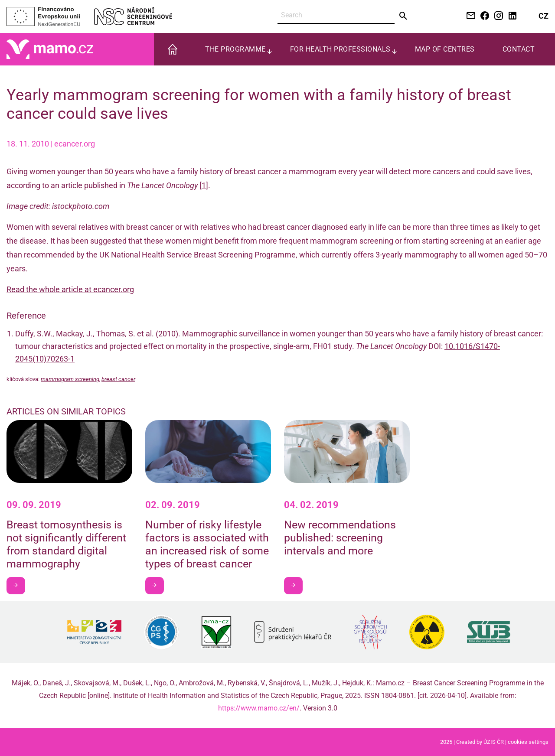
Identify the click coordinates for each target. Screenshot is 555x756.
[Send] (403, 16)
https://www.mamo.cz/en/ (259, 708)
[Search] (336, 15)
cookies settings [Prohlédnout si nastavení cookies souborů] (528, 742)
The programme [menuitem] (235, 49)
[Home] (50, 49)
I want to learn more (19, 585)
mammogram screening (70, 379)
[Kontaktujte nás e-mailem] (469, 16)
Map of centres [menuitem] (445, 49)
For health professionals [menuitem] (340, 49)
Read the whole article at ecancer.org (70, 289)
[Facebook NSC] (483, 16)
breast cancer (118, 379)
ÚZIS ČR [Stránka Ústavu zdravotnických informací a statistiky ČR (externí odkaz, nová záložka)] (494, 742)
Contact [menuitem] (519, 49)
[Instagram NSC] (497, 16)
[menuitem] (173, 49)
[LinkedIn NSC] (511, 16)
